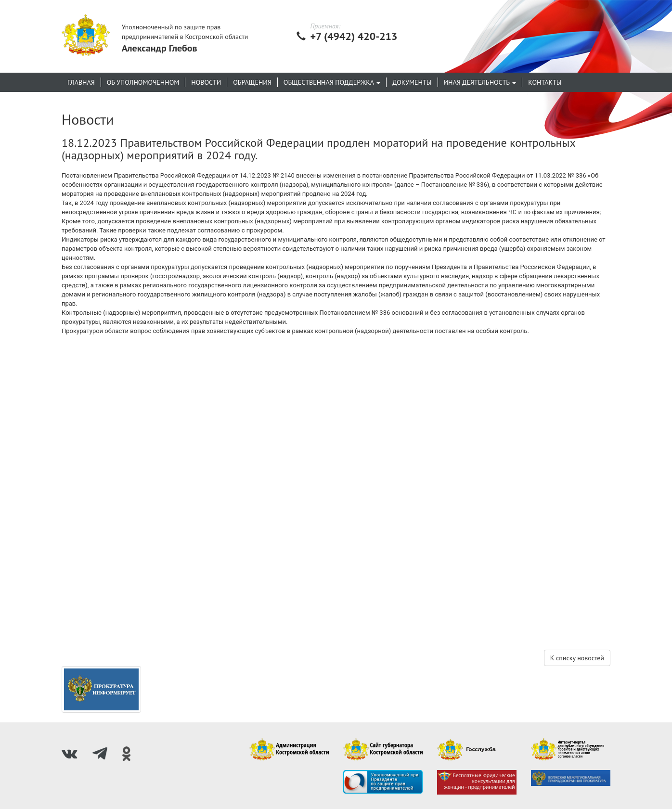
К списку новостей (577, 658)
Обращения (252, 82)
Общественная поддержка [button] (332, 82)
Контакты (545, 82)
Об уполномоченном (143, 82)
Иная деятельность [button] (480, 82)
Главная (81, 82)
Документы (412, 82)
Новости (206, 82)
